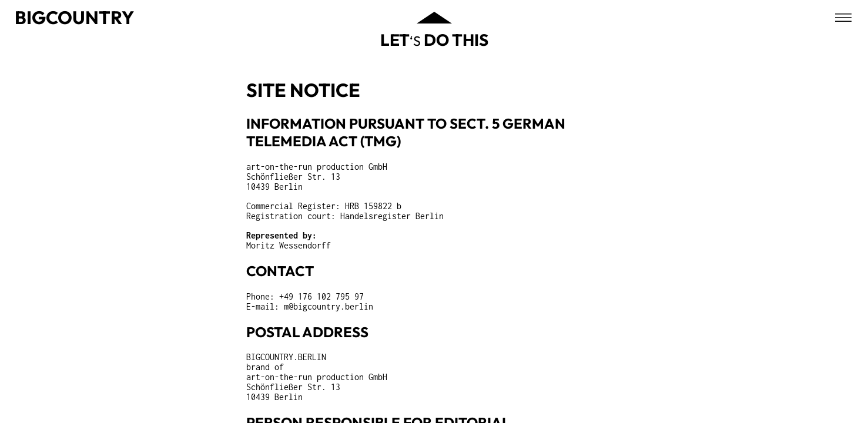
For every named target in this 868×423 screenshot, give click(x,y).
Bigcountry (74, 17)
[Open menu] (843, 18)
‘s (434, 40)
